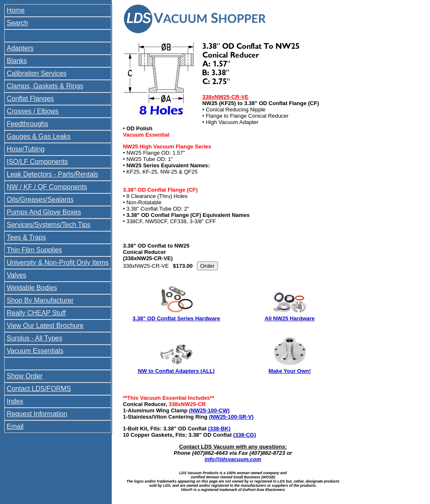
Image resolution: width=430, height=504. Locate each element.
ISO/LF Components (37, 162)
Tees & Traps (26, 237)
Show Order (25, 376)
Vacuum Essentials (35, 351)
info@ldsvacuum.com (233, 459)
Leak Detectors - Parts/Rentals (52, 174)
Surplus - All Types (34, 338)
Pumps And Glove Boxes (44, 212)
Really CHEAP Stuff (36, 313)
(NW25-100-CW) (209, 410)
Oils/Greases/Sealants (40, 199)
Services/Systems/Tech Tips (49, 225)
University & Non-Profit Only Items (58, 263)
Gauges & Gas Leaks (39, 136)
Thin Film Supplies (34, 250)
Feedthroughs (28, 124)
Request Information (37, 414)
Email (15, 426)
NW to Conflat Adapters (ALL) (176, 371)
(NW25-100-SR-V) (231, 417)
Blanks (17, 61)
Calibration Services (37, 73)
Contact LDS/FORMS (39, 389)
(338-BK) (219, 429)
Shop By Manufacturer (40, 300)
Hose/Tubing (26, 149)
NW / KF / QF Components (47, 187)
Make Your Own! (290, 371)
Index (15, 401)
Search (17, 23)
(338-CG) (244, 435)
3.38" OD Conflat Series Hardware (176, 318)
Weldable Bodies (32, 288)
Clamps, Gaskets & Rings (45, 86)
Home (16, 10)
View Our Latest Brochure (45, 326)
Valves (17, 275)
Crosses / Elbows (33, 111)
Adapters (20, 48)
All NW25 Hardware (290, 318)
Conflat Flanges (30, 99)
